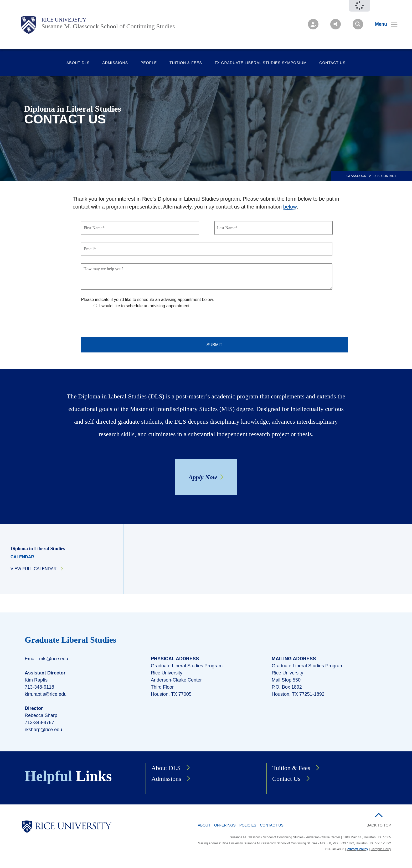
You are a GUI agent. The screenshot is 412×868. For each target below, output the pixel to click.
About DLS (78, 63)
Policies (248, 825)
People (149, 63)
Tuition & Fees (186, 63)
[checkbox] (220, 311)
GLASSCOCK (356, 176)
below (290, 207)
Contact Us (332, 63)
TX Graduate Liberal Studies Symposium (261, 63)
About (204, 825)
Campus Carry (381, 849)
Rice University (64, 20)
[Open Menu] (383, 24)
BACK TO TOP (379, 825)
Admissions (115, 63)
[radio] (156, 306)
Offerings (225, 825)
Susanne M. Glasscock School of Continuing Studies (108, 26)
